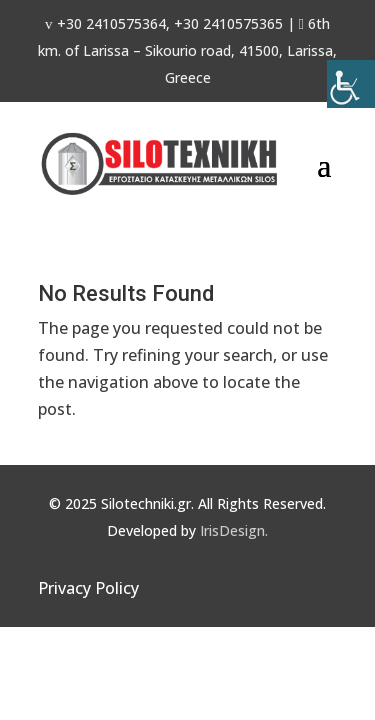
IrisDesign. (234, 530)
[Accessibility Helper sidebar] (351, 84)
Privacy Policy (88, 588)
